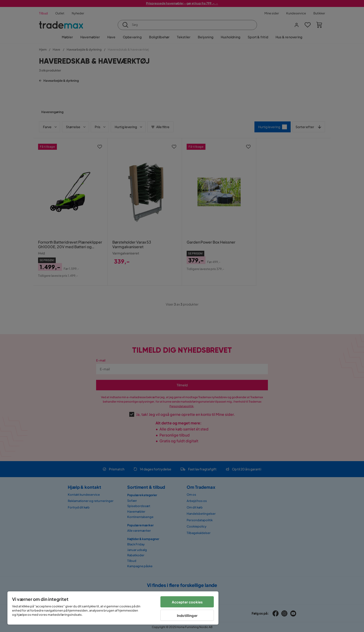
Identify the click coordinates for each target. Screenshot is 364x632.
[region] (113, 608)
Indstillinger (187, 615)
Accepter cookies (187, 602)
